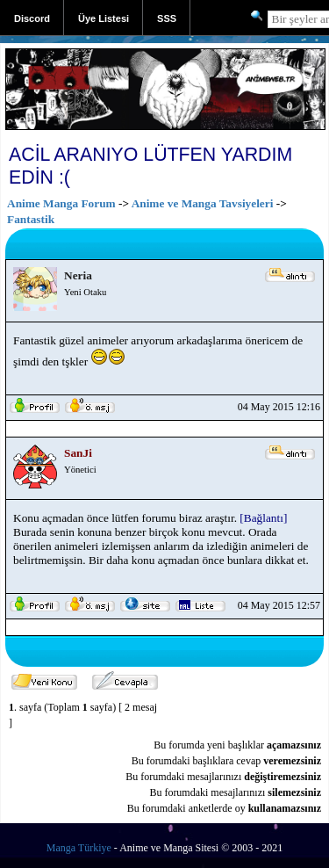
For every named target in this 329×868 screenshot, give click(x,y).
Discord (32, 18)
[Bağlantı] (263, 518)
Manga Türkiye (79, 848)
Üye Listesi (104, 18)
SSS (167, 18)
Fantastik (31, 219)
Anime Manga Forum (61, 203)
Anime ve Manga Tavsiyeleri (203, 203)
